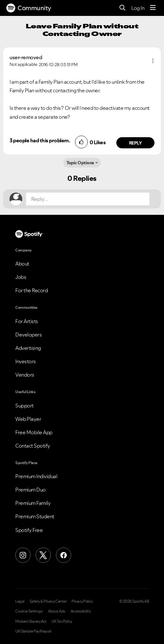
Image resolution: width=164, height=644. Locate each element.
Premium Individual (36, 476)
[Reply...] (88, 199)
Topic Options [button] (80, 163)
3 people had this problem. (40, 140)
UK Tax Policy (62, 621)
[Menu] (153, 8)
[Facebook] (64, 555)
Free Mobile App (34, 432)
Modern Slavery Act (31, 621)
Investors (26, 361)
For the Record (31, 290)
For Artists (27, 321)
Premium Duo (31, 490)
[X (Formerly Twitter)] (43, 555)
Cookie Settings (29, 611)
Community (29, 8)
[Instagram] (23, 555)
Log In (138, 8)
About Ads (57, 611)
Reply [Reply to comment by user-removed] (136, 143)
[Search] (123, 8)
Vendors (25, 375)
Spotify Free (29, 530)
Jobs (21, 277)
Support (24, 406)
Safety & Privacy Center (48, 601)
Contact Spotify (33, 446)
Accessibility (81, 611)
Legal (20, 601)
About (22, 264)
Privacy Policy (82, 601)
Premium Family (33, 503)
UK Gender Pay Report (33, 631)
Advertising (28, 348)
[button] (153, 61)
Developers (28, 335)
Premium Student (35, 516)
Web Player (28, 419)
